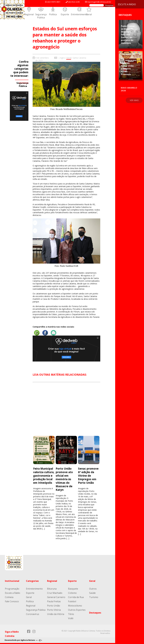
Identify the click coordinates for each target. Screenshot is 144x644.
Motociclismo (75, 605)
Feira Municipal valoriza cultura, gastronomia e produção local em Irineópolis (44, 475)
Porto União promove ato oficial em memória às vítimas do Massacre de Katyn (64, 479)
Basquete (73, 588)
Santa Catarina (79, 58)
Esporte (65, 14)
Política (53, 14)
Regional (29, 14)
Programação (12, 588)
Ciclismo (72, 592)
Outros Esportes (77, 609)
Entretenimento (79, 14)
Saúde (92, 592)
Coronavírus (33, 614)
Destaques (95, 612)
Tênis (71, 614)
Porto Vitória (54, 609)
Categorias (32, 581)
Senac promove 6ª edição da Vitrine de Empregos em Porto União (88, 475)
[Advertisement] (66, 411)
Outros (93, 588)
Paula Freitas (54, 601)
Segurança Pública (41, 16)
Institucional (12, 581)
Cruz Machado (55, 592)
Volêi (71, 618)
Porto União (54, 605)
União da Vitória (56, 614)
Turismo (94, 597)
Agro (62, 58)
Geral (89, 14)
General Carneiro (56, 597)
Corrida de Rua (76, 597)
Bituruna (52, 588)
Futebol (72, 601)
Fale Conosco (12, 601)
